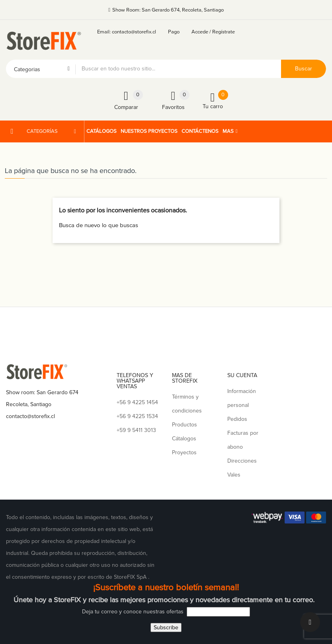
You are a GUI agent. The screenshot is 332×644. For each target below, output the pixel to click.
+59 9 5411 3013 (136, 430)
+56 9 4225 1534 (137, 416)
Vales (234, 475)
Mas (228, 131)
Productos (185, 425)
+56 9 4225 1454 (137, 402)
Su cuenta (242, 375)
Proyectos (184, 452)
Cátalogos (184, 439)
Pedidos (237, 419)
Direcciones (242, 461)
